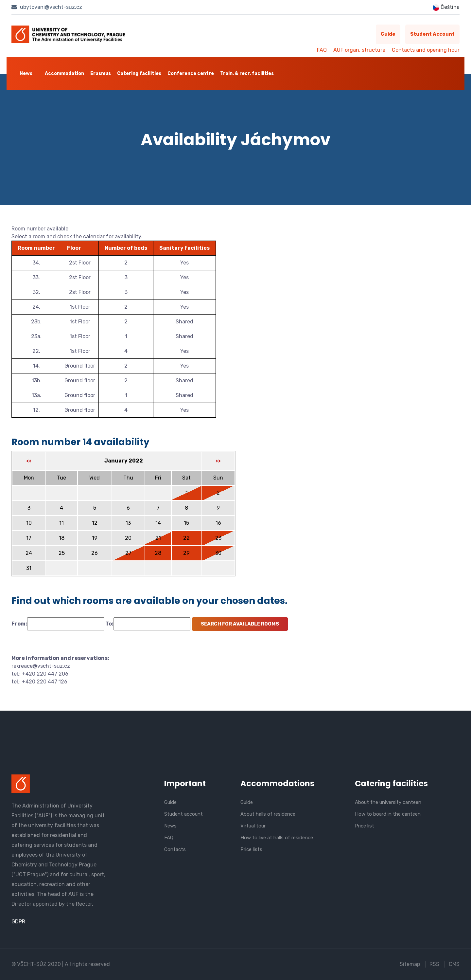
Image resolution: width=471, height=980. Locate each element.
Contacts (175, 849)
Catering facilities (139, 73)
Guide (388, 34)
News (26, 73)
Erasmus (101, 73)
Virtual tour (253, 826)
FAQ (322, 50)
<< (29, 461)
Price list (365, 826)
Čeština (446, 7)
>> (218, 461)
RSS (434, 964)
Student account (432, 34)
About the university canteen (388, 802)
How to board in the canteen (388, 814)
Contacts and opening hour (426, 50)
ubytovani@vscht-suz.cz (47, 7)
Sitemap (410, 964)
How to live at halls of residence (277, 838)
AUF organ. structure (359, 50)
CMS (454, 964)
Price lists (251, 849)
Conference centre (191, 73)
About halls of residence (268, 814)
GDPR (18, 922)
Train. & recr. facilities (247, 73)
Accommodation (64, 73)
